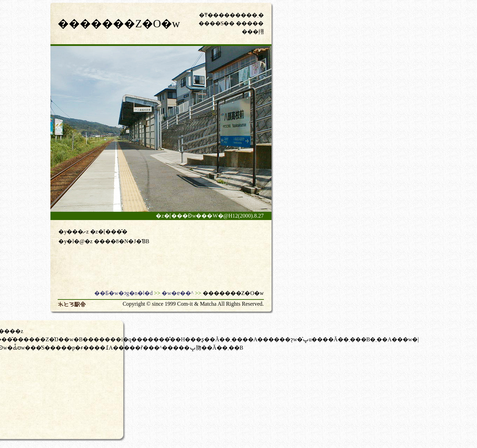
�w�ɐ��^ (178, 293)
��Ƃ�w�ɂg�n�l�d (123, 293)
